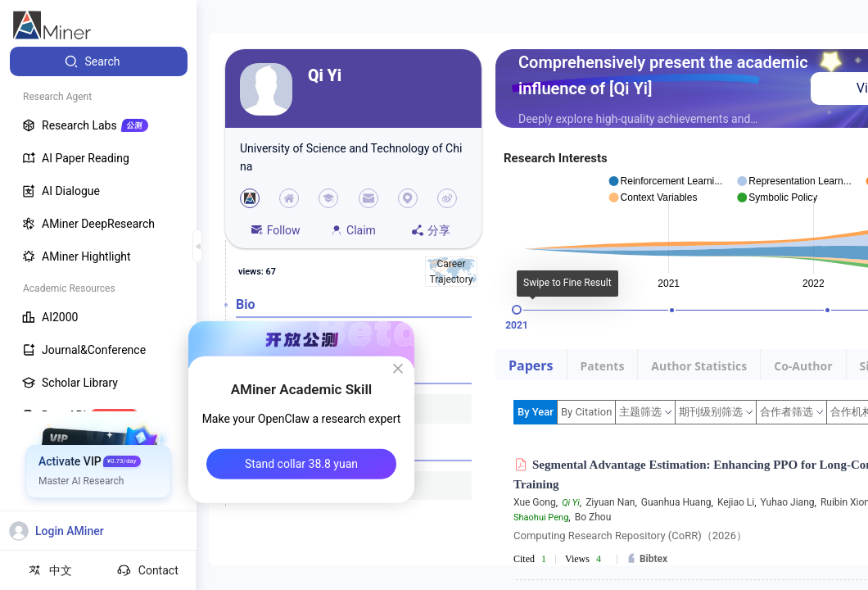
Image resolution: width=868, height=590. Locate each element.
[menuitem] (99, 61)
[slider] (517, 310)
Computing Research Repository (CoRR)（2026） (630, 536)
